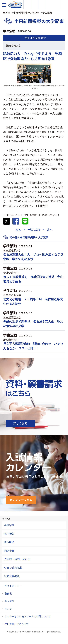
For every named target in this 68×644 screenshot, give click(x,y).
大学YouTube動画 (64, 4)
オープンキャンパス (42, 4)
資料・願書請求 (35, 4)
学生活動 (47, 13)
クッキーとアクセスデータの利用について (28, 616)
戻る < (20, 230)
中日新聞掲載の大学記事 (26, 13)
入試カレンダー (49, 4)
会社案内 (9, 525)
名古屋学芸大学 (12, 317)
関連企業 (9, 551)
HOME (7, 13)
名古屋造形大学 (12, 250)
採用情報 (9, 534)
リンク (8, 609)
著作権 (8, 594)
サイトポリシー (13, 586)
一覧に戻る (34, 230)
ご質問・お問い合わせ (17, 559)
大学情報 (27, 4)
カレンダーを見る (21, 500)
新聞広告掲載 (12, 576)
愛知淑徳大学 (13, 45)
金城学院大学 (11, 273)
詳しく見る (21, 423)
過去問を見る (57, 4)
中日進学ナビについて (17, 624)
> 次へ (48, 230)
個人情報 (9, 601)
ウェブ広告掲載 (13, 568)
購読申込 (9, 542)
